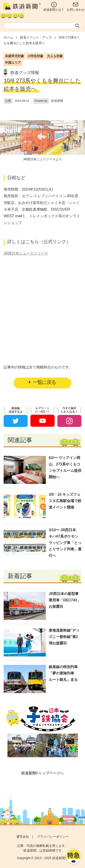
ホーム (8, 37)
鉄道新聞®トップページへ (43, 773)
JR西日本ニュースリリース (26, 253)
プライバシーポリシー (53, 837)
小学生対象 (35, 56)
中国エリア (13, 63)
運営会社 (23, 837)
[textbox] (42, 26)
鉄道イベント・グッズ (36, 37)
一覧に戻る (42, 382)
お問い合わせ (76, 7)
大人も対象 (55, 56)
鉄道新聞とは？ (54, 7)
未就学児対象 (15, 56)
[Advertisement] (43, 301)
